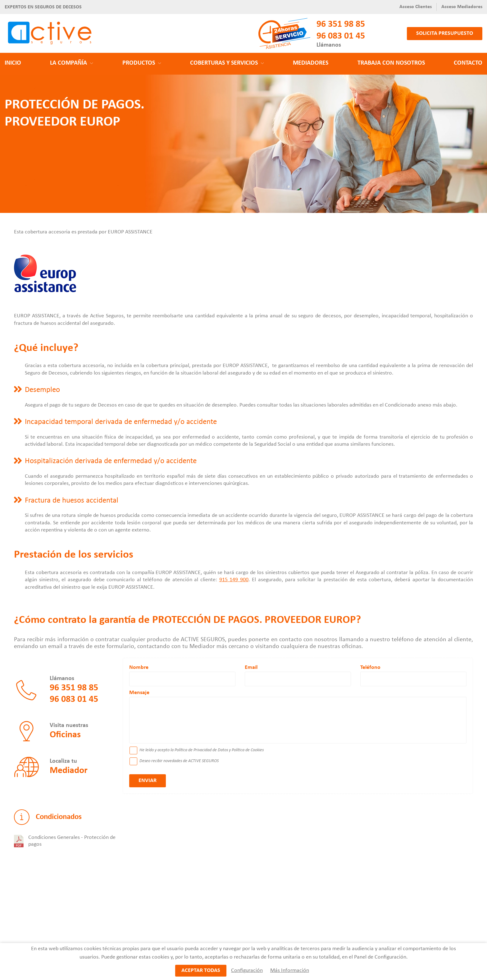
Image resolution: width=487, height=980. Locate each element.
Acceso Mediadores (462, 7)
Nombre (139, 667)
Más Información (289, 971)
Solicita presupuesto (445, 33)
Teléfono (370, 667)
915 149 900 (234, 580)
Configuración (247, 971)
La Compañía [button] (72, 63)
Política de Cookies (248, 750)
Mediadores (311, 63)
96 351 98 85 (341, 24)
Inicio (13, 63)
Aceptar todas (201, 971)
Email (251, 667)
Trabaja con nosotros (391, 63)
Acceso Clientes (416, 7)
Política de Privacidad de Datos (201, 750)
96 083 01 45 (341, 36)
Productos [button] (142, 63)
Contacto (468, 63)
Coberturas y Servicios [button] (227, 63)
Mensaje (139, 693)
